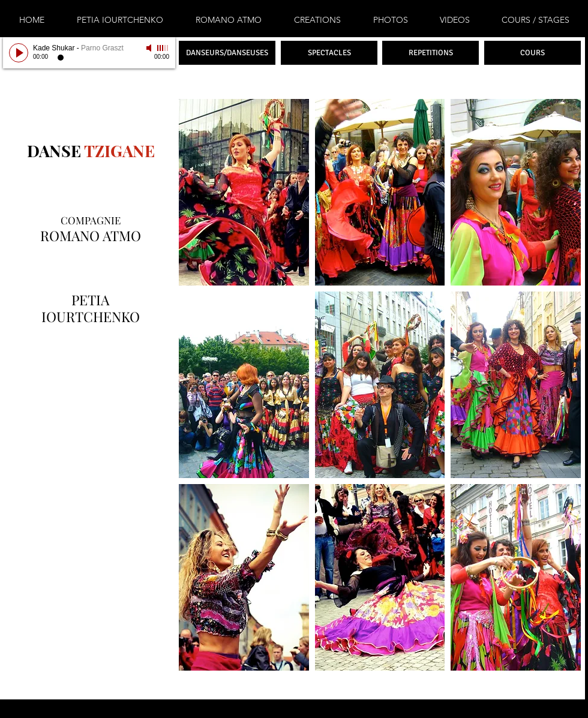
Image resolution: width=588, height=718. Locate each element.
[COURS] (532, 53)
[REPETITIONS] (430, 53)
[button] (244, 192)
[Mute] (150, 48)
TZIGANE (118, 151)
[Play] (19, 53)
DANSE (54, 151)
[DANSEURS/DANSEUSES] (227, 53)
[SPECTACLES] (329, 53)
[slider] (163, 48)
